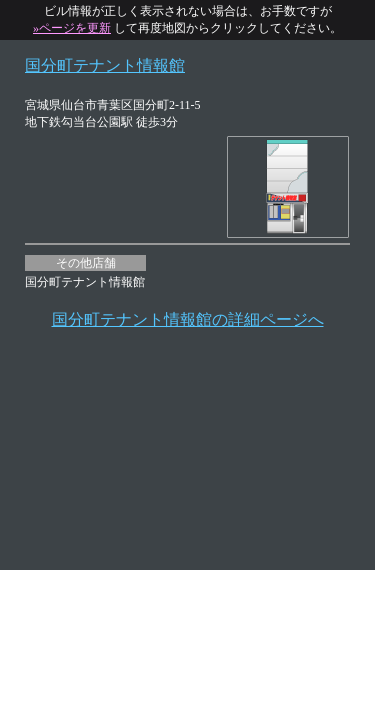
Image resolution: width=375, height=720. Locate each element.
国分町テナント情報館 (105, 65)
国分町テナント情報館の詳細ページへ (188, 319)
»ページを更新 (72, 28)
